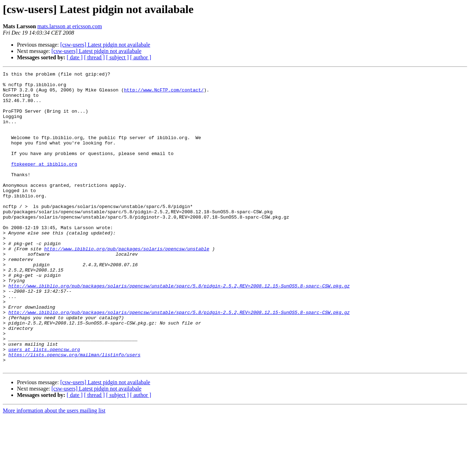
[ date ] (75, 57)
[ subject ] (117, 57)
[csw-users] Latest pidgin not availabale (105, 45)
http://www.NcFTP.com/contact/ (164, 94)
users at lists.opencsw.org (44, 405)
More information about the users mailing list (54, 470)
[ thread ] (94, 57)
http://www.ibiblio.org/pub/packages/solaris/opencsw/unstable (127, 285)
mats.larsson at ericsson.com (70, 26)
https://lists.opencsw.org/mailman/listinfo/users (74, 412)
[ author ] (141, 57)
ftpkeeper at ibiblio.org (44, 183)
